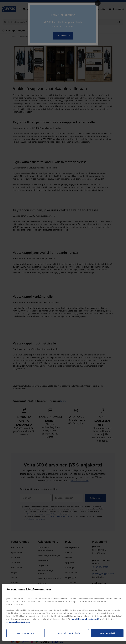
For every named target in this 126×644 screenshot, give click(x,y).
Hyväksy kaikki (107, 633)
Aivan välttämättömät (69, 633)
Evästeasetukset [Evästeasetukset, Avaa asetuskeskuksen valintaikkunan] (26, 633)
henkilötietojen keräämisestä (85, 619)
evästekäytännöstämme (18, 622)
